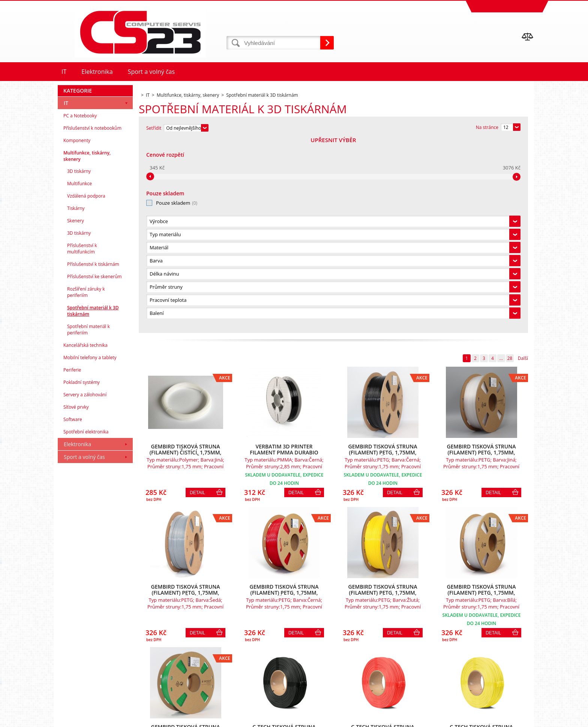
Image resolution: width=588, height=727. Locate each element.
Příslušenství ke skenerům (94, 470)
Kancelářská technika (85, 539)
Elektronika (77, 638)
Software (73, 613)
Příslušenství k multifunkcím (82, 442)
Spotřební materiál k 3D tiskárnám (93, 505)
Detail (197, 299)
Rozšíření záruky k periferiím (86, 486)
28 (510, 164)
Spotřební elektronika (86, 626)
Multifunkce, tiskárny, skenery (87, 350)
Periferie (72, 564)
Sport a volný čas (84, 651)
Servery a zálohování (85, 588)
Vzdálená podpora (86, 390)
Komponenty (77, 334)
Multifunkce (79, 377)
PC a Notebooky (80, 310)
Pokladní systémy (82, 576)
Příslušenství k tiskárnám (93, 458)
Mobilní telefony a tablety (90, 551)
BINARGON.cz (520, 719)
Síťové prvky (76, 601)
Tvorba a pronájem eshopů (476, 719)
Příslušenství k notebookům (92, 322)
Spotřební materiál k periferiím (88, 523)
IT (66, 297)
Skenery (76, 414)
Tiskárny (76, 402)
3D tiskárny (79, 365)
